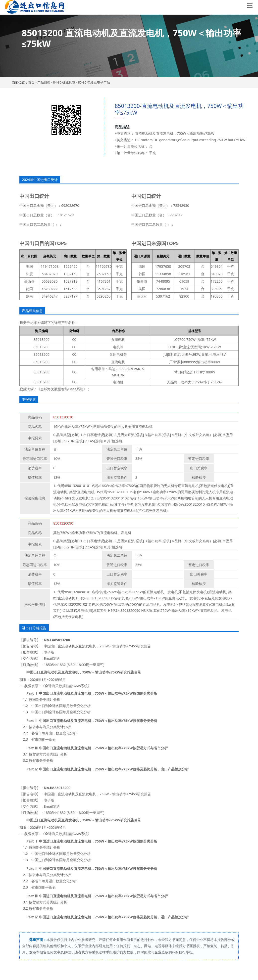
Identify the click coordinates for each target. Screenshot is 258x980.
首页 (31, 82)
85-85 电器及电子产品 (94, 82)
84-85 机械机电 (64, 82)
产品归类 (44, 82)
